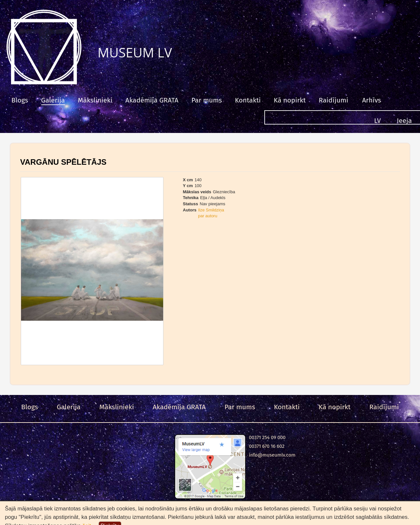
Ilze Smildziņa (211, 210)
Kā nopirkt (290, 100)
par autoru (208, 216)
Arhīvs (372, 100)
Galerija (53, 100)
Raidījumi (334, 100)
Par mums (207, 100)
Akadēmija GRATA (152, 100)
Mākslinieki (95, 100)
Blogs (20, 100)
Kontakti (248, 100)
